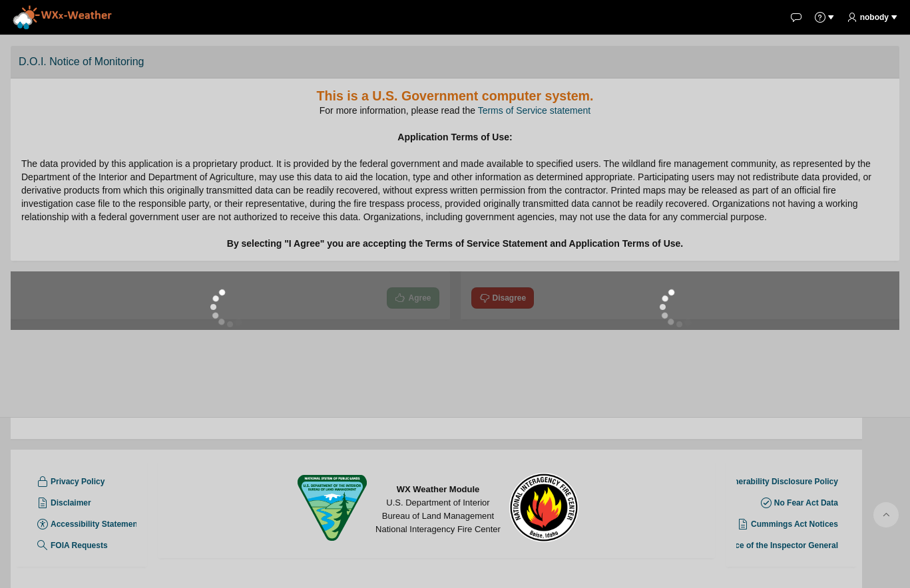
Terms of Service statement (535, 110)
